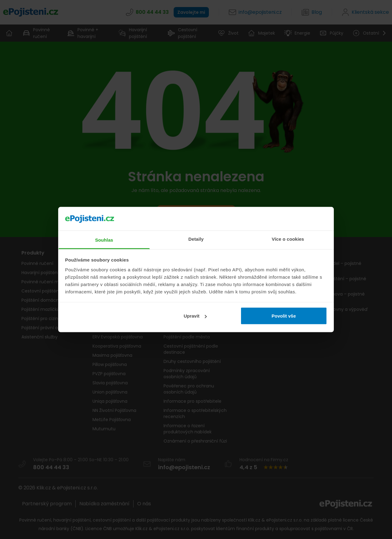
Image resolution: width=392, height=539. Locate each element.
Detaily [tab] (196, 239)
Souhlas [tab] (104, 240)
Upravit (195, 316)
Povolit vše (284, 316)
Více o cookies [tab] (288, 239)
